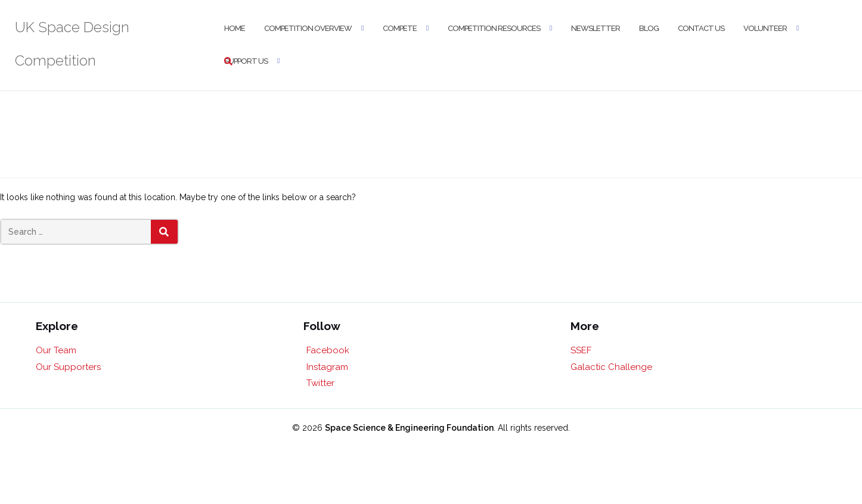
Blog (649, 28)
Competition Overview (308, 28)
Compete (400, 28)
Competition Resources (494, 28)
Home (235, 28)
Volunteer (765, 28)
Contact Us (701, 28)
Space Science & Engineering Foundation (409, 428)
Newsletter (596, 28)
